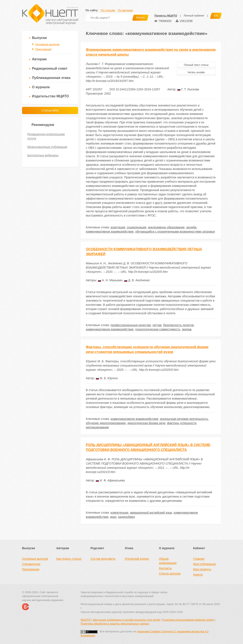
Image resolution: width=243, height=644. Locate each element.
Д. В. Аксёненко (137, 280)
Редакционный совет (50, 68)
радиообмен (127, 517)
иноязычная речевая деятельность (184, 419)
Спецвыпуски (31, 564)
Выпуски (39, 38)
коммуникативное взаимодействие (110, 232)
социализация (137, 227)
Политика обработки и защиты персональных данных (115, 624)
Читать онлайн (196, 72)
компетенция (119, 513)
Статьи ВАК (50, 110)
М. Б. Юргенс (107, 378)
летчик (157, 325)
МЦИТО (86, 620)
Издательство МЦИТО (50, 96)
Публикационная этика (51, 78)
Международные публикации (47, 147)
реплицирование (97, 427)
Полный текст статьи (196, 65)
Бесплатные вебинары (43, 155)
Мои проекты (202, 569)
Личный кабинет (194, 16)
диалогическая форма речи (146, 423)
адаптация (118, 227)
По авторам (125, 10)
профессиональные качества (131, 325)
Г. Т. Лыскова (188, 89)
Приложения (43, 49)
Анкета (198, 575)
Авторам (39, 59)
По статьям (108, 10)
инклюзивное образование (166, 227)
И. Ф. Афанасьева (110, 480)
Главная (199, 559)
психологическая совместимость (158, 329)
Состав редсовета (103, 559)
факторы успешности (182, 423)
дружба (191, 227)
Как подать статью (69, 559)
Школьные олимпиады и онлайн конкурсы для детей (126, 620)
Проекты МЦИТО (166, 16)
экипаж (187, 329)
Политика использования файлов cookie (188, 620)
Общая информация (168, 561)
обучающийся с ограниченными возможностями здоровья (175, 232)
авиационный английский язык (151, 513)
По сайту (92, 10)
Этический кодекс (137, 559)
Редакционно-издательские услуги (46, 136)
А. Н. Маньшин (110, 280)
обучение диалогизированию (106, 423)
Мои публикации (204, 564)
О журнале (41, 87)
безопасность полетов (178, 325)
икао (113, 517)
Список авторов (170, 574)
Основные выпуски (47, 44)
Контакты (165, 568)
